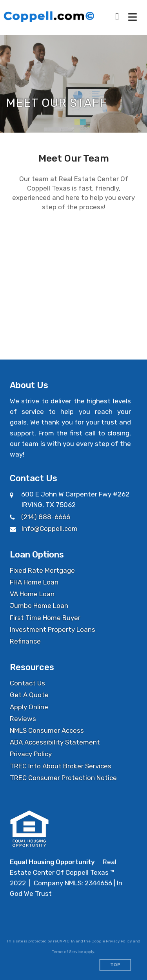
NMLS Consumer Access (47, 730)
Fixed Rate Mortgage (42, 570)
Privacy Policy (31, 754)
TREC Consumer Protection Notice (63, 778)
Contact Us (27, 683)
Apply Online (29, 707)
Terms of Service (68, 952)
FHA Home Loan (34, 582)
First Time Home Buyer (45, 618)
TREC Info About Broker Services (61, 766)
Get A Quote (29, 695)
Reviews (23, 719)
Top (115, 965)
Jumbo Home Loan (39, 606)
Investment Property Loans (53, 629)
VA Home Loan (32, 594)
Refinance (25, 641)
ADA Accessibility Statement (55, 742)
